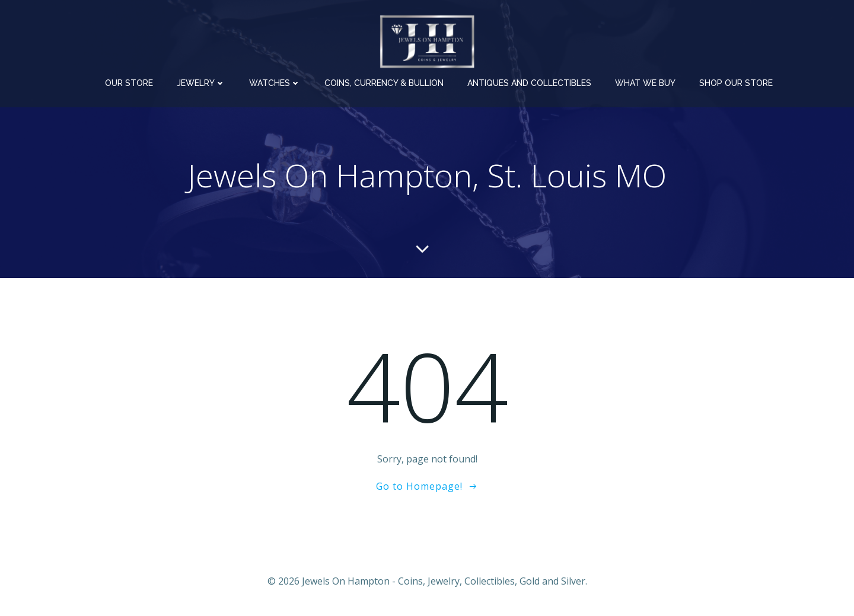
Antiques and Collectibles (529, 83)
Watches (275, 83)
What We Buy (645, 83)
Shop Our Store (736, 83)
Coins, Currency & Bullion (384, 83)
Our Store (129, 83)
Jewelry (201, 83)
